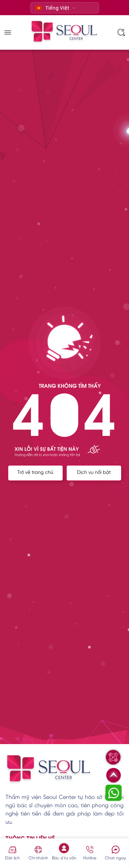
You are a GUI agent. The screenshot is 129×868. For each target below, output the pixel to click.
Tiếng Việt (52, 8)
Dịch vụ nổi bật (94, 473)
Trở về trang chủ (35, 473)
